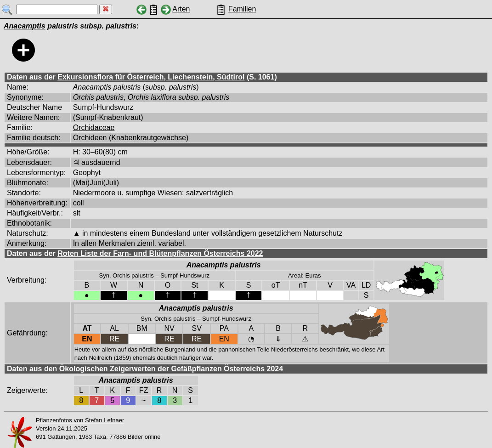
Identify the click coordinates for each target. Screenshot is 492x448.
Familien (242, 9)
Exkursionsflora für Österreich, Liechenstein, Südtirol (151, 77)
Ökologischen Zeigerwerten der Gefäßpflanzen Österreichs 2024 (171, 369)
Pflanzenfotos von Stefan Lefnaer (80, 420)
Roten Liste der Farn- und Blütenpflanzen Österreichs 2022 (160, 253)
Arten (181, 9)
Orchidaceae (94, 128)
